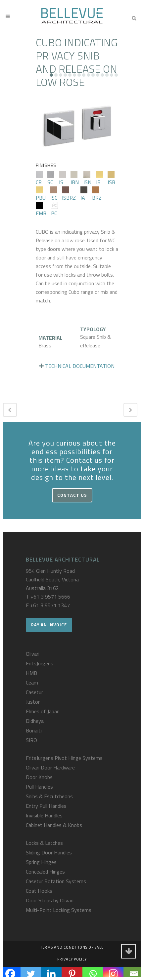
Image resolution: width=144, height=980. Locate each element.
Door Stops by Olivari (50, 900)
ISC (54, 194)
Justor (33, 702)
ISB (111, 178)
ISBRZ (69, 194)
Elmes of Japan (43, 711)
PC (54, 210)
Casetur (34, 692)
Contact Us (72, 495)
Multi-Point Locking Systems (59, 910)
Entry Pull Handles (46, 806)
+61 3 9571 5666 (50, 597)
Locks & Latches (44, 843)
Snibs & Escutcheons (49, 796)
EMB (41, 210)
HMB (31, 673)
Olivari (33, 654)
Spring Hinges (41, 862)
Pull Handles (39, 787)
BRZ (97, 194)
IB (99, 178)
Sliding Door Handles (49, 852)
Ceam (32, 683)
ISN (87, 178)
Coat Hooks (39, 891)
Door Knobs (39, 777)
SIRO (31, 740)
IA (84, 194)
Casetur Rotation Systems (56, 881)
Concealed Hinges (45, 872)
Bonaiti (34, 730)
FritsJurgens (40, 663)
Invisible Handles (44, 815)
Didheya (35, 721)
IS (62, 178)
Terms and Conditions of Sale (72, 947)
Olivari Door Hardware (50, 767)
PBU (41, 194)
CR (39, 178)
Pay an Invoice (49, 625)
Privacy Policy (72, 959)
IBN (75, 178)
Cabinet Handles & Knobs (54, 825)
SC (51, 178)
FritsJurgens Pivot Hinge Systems (64, 758)
